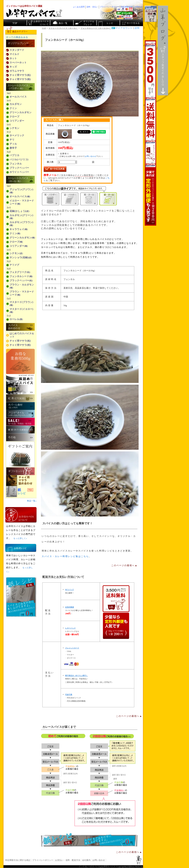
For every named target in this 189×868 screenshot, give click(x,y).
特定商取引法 (127, 7)
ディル (13, 144)
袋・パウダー (70, 199)
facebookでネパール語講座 (151, 14)
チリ (12, 140)
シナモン (14, 128)
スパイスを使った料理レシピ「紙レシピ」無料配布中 (21, 492)
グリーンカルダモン (21, 112)
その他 (20, 437)
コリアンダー (17, 121)
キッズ (13, 67)
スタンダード (17, 50)
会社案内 (86, 860)
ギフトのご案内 (20, 454)
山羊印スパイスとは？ (21, 515)
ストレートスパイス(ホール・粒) (20, 180)
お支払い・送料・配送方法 (68, 860)
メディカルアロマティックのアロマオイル (20, 414)
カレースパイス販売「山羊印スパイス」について (38, 23)
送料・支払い (92, 7)
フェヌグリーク (20, 272)
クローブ (14, 117)
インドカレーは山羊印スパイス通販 (24, 6)
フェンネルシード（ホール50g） (96, 28)
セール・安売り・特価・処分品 (20, 422)
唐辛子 (13, 148)
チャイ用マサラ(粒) (20, 75)
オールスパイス (18, 97)
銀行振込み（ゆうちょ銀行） (77, 675)
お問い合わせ (90, 156)
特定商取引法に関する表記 (18, 860)
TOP (44, 28)
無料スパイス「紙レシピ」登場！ (89, 840)
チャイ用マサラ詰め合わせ (21, 481)
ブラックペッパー (19, 168)
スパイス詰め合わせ (20, 327)
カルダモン (16, 104)
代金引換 (69, 694)
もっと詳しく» (20, 538)
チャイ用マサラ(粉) (20, 79)
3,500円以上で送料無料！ (150, 133)
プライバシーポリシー (43, 860)
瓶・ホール (89, 199)
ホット (13, 58)
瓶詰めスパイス (20, 384)
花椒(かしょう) (19, 211)
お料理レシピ (21, 548)
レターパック (70, 628)
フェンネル (16, 164)
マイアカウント (124, 28)
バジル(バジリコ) (19, 159)
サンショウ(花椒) (21, 257)
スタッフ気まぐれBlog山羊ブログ (163, 50)
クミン (13, 108)
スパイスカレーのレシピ (108, 23)
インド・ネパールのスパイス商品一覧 (61, 23)
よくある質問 (79, 7)
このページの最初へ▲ (124, 565)
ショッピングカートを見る (131, 23)
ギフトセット (20, 471)
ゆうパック (70, 589)
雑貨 (20, 430)
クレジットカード (72, 648)
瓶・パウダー (51, 199)
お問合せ (138, 7)
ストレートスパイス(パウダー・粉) (20, 87)
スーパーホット (18, 63)
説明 (137, 28)
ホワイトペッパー (19, 172)
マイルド (14, 54)
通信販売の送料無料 (116, 612)
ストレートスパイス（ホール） (63, 28)
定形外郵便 (70, 607)
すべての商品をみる (17, 37)
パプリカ (14, 155)
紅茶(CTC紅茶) (20, 398)
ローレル (16, 319)
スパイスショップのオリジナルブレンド (85, 23)
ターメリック (17, 135)
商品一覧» (32, 501)
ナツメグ (14, 265)
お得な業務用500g (20, 361)
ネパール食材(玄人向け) (20, 406)
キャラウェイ (19, 229)
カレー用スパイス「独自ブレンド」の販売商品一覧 (20, 44)
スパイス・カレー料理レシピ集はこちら (65, 556)
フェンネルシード (21, 276)
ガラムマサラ (17, 71)
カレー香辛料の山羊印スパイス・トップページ (15, 23)
